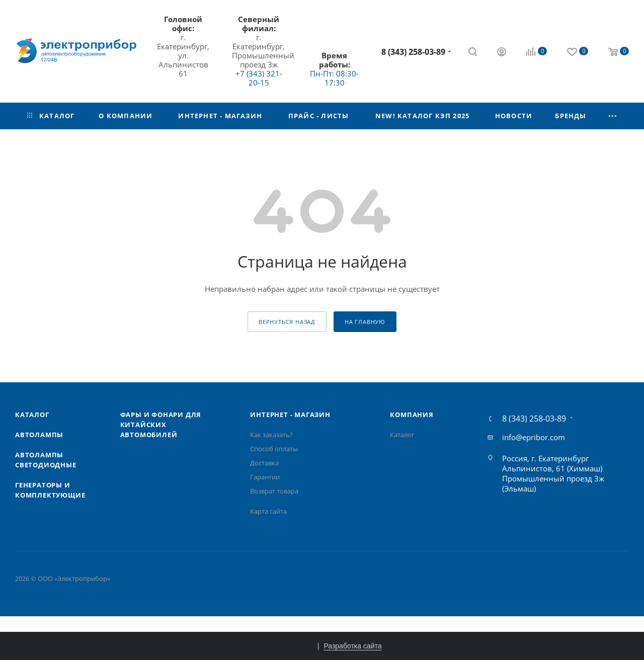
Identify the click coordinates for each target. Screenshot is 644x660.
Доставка (264, 463)
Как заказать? (271, 435)
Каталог (32, 415)
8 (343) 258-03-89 (413, 52)
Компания (412, 415)
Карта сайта (268, 511)
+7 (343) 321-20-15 (259, 78)
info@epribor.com (534, 437)
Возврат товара (274, 491)
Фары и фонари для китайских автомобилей (161, 425)
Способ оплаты (274, 449)
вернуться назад (287, 322)
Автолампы (39, 435)
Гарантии (265, 477)
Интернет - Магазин (290, 415)
